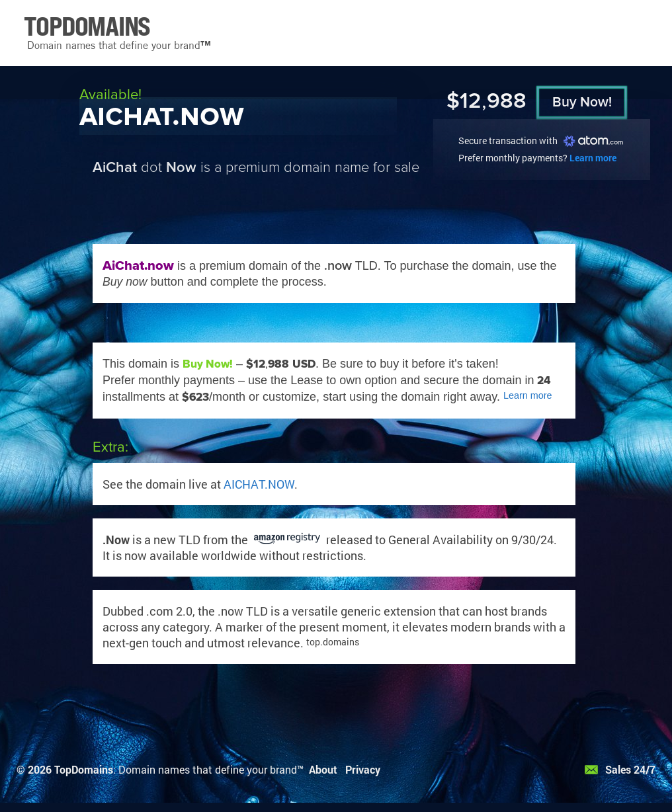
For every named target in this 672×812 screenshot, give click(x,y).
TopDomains (84, 769)
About (323, 769)
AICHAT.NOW (259, 484)
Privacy (363, 769)
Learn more (593, 158)
